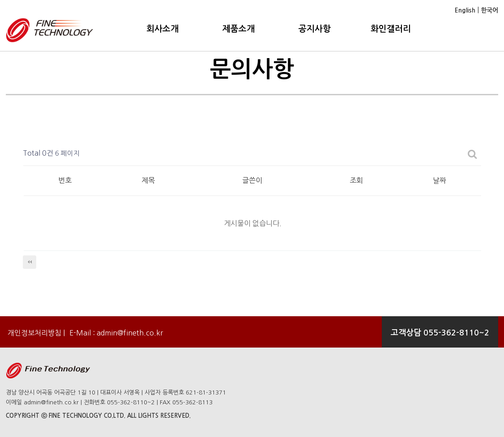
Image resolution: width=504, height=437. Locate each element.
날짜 (440, 180)
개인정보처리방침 (34, 333)
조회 (356, 180)
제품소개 (239, 29)
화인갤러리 (391, 29)
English (465, 10)
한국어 (489, 10)
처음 (30, 262)
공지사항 (315, 29)
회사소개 (162, 29)
